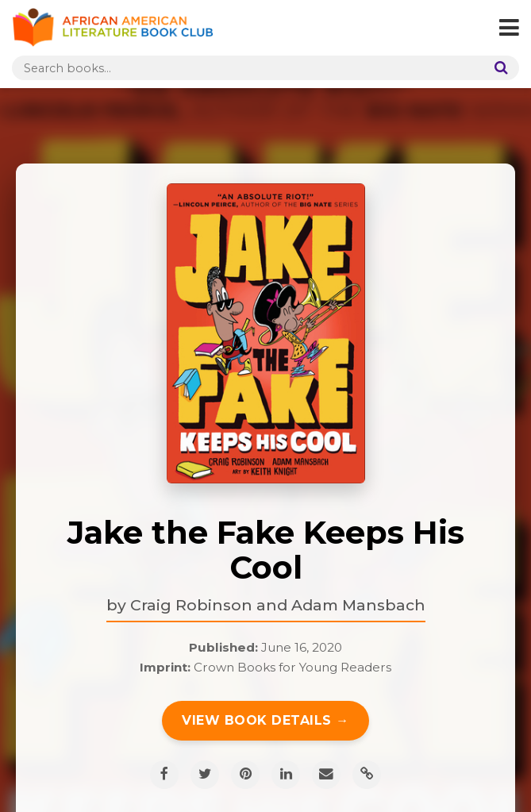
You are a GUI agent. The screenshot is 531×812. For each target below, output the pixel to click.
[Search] (498, 68)
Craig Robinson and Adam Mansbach (278, 605)
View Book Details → (265, 720)
